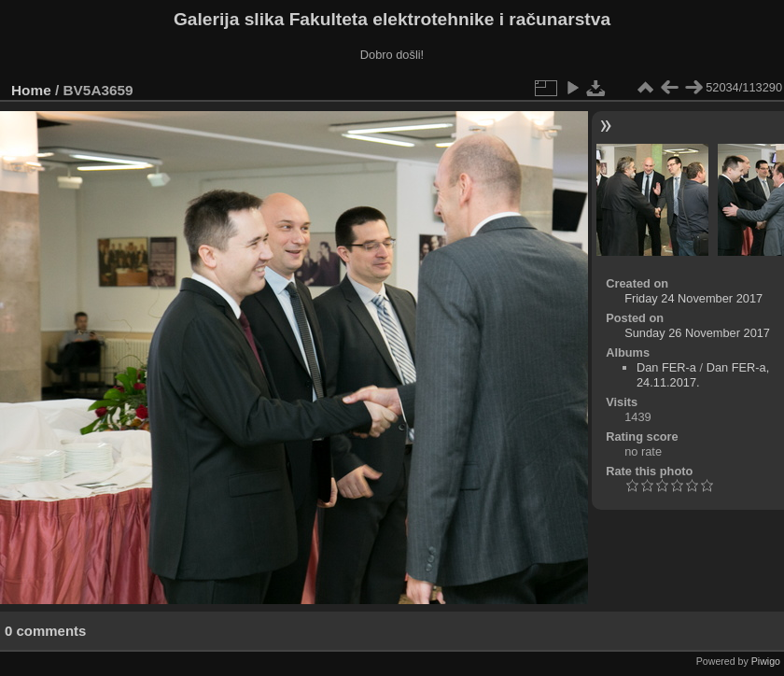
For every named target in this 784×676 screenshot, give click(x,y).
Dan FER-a (666, 367)
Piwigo (766, 661)
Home (31, 90)
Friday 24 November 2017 (693, 298)
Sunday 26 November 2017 (697, 333)
